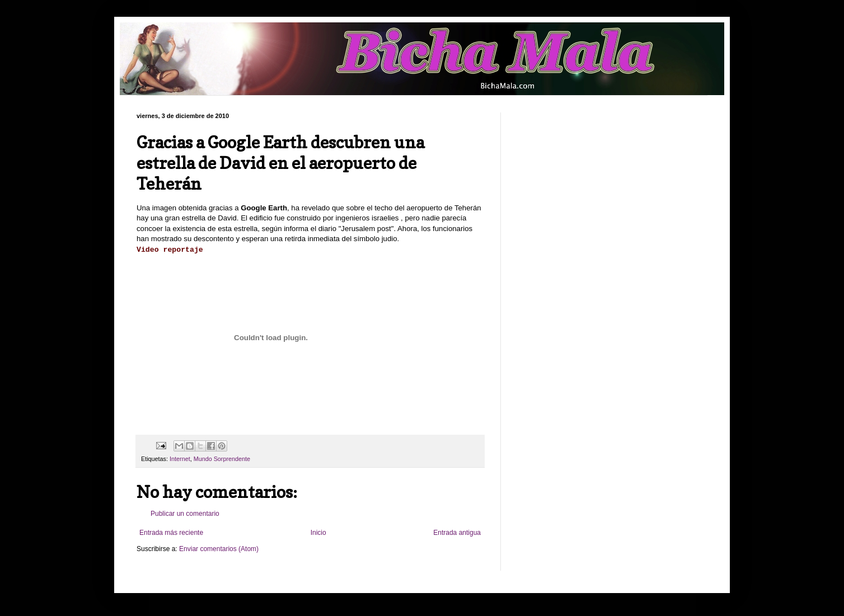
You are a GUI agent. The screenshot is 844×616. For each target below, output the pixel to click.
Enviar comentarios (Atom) (219, 549)
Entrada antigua (457, 533)
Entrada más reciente (171, 533)
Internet (180, 459)
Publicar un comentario (185, 514)
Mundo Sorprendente (222, 459)
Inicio (318, 533)
